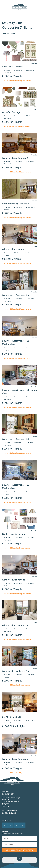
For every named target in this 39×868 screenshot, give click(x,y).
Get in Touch (6, 821)
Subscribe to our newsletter (20, 850)
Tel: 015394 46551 (8, 794)
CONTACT (6, 791)
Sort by (6, 34)
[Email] (19, 845)
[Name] (19, 839)
